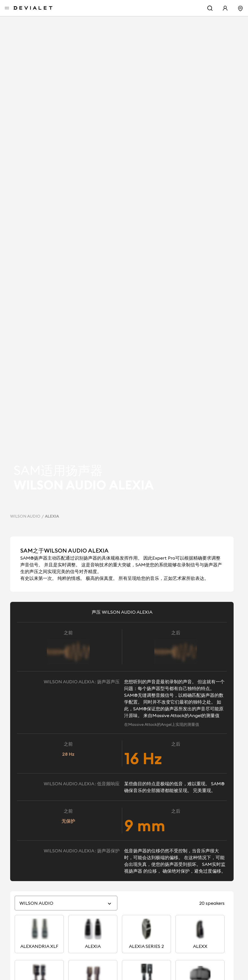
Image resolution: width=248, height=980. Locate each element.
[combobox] (63, 906)
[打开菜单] (7, 8)
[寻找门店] (240, 8)
